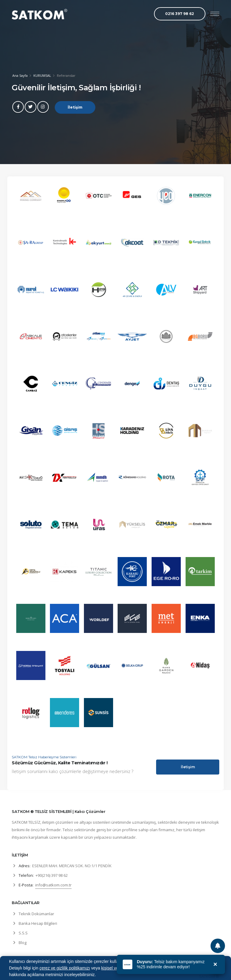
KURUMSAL (42, 75)
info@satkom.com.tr (53, 885)
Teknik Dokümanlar (36, 914)
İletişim (75, 108)
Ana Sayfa (20, 75)
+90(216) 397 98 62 (52, 875)
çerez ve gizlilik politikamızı (65, 968)
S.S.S (23, 933)
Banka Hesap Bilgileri (38, 923)
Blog (23, 943)
